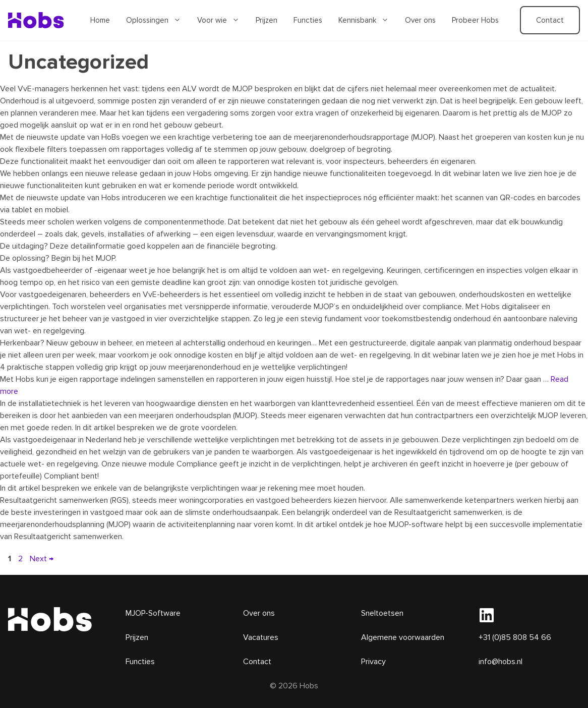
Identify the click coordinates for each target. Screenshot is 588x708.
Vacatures (261, 637)
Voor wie (222, 20)
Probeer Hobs (475, 20)
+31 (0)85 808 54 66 (515, 637)
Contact (550, 20)
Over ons (420, 20)
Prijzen (267, 20)
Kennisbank (368, 20)
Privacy (373, 662)
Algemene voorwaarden (403, 637)
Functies (308, 20)
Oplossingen (158, 20)
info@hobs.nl (501, 662)
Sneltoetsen (382, 613)
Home (100, 20)
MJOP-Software (153, 613)
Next (42, 559)
